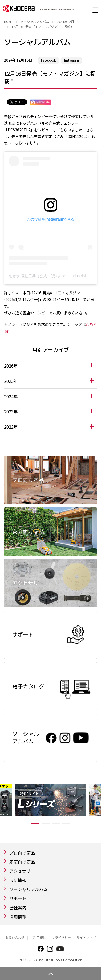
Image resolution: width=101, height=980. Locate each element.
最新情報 (18, 880)
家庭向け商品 (22, 862)
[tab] (50, 365)
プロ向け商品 (22, 853)
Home (8, 21)
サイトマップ (86, 938)
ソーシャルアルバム (35, 21)
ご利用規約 (38, 938)
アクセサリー (22, 871)
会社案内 (18, 908)
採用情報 (18, 917)
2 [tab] (46, 824)
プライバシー (61, 938)
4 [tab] (66, 824)
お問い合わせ (15, 938)
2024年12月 (65, 21)
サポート (18, 898)
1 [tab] (35, 824)
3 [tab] (56, 824)
